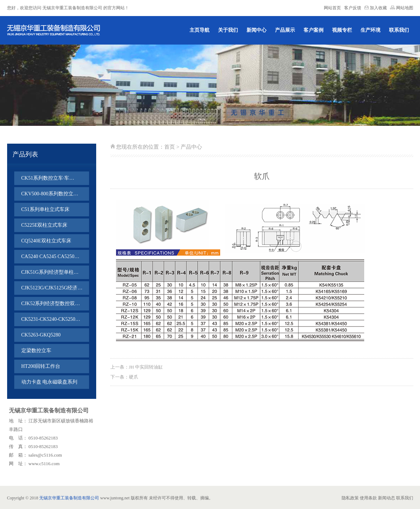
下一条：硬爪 (124, 377)
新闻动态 (387, 498)
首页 (170, 147)
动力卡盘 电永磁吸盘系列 (50, 382)
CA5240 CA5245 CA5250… (50, 256)
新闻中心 (256, 30)
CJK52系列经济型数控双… (51, 304)
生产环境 (370, 30)
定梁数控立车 (36, 351)
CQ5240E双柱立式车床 (46, 241)
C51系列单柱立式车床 (45, 209)
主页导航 (199, 30)
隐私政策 (350, 498)
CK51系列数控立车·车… (48, 178)
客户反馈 (353, 8)
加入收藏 (376, 8)
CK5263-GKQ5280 (41, 335)
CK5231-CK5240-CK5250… (51, 319)
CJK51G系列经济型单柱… (50, 272)
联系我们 (399, 30)
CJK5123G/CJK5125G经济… (52, 288)
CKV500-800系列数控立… (50, 194)
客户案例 (313, 30)
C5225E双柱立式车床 (45, 225)
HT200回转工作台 (41, 366)
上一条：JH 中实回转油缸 (137, 367)
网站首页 (332, 8)
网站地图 (402, 8)
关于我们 (228, 30)
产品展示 (285, 30)
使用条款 (368, 498)
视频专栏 (342, 30)
